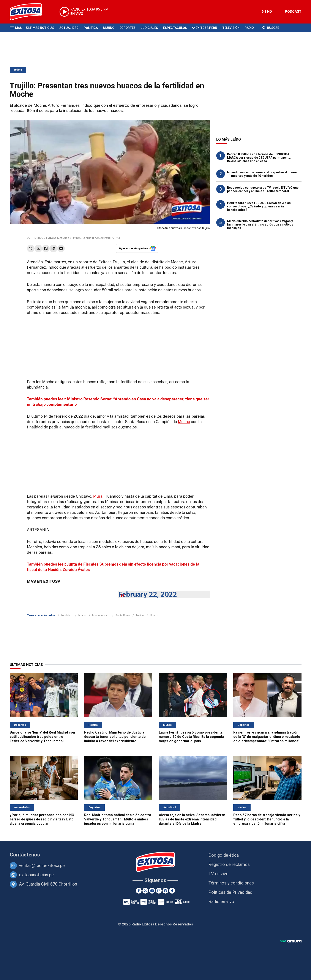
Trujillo (140, 615)
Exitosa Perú (206, 28)
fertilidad (67, 615)
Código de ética (224, 855)
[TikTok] (172, 891)
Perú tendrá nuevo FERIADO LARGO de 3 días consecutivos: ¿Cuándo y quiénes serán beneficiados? (259, 206)
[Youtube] (152, 891)
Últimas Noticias (40, 28)
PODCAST (293, 12)
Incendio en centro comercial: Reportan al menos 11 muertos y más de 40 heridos (262, 174)
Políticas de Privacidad (230, 892)
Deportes (128, 28)
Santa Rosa (123, 615)
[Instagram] (159, 891)
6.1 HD (267, 12)
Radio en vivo (221, 902)
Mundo (109, 28)
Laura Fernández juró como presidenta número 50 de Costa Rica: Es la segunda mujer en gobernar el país (191, 737)
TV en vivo (219, 874)
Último (18, 70)
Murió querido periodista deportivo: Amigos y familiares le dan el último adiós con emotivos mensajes (260, 224)
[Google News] (165, 891)
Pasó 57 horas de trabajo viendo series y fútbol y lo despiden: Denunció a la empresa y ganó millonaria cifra (267, 819)
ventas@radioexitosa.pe (42, 866)
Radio (249, 28)
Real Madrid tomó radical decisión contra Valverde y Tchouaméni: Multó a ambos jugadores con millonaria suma (118, 819)
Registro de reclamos (229, 864)
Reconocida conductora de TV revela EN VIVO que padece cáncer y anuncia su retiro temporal (263, 189)
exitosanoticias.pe (36, 875)
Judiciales (149, 28)
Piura (98, 496)
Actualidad (69, 28)
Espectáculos (175, 28)
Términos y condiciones (231, 883)
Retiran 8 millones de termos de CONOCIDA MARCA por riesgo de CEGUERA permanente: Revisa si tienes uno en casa (259, 158)
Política (91, 28)
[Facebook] (139, 891)
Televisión (231, 28)
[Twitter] (145, 891)
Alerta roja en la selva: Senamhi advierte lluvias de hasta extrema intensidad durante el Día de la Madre (192, 819)
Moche (184, 422)
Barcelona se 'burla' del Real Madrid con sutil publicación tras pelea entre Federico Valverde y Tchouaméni (42, 737)
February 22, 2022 (148, 594)
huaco (82, 615)
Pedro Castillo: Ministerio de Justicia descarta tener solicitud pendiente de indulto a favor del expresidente (115, 737)
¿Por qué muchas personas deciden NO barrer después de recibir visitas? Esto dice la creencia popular (42, 819)
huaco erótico (101, 615)
